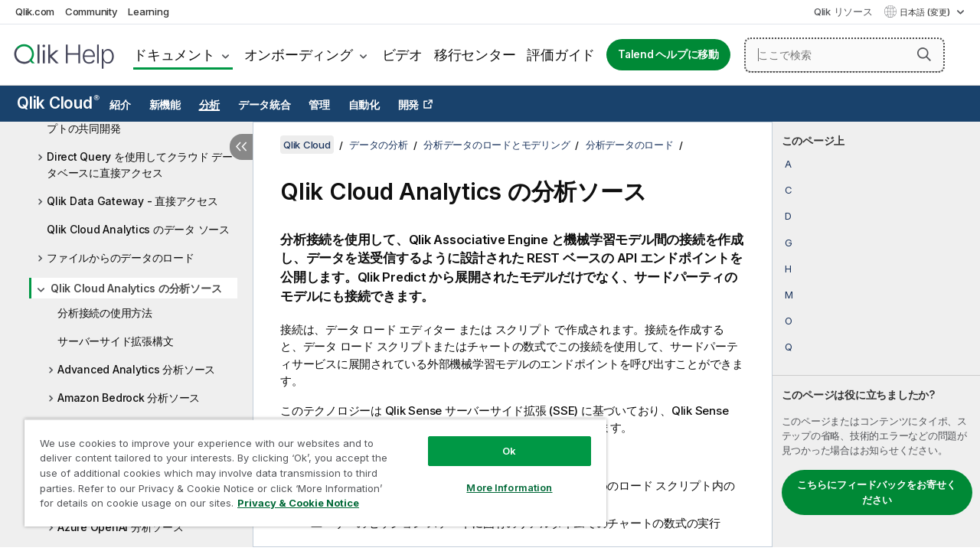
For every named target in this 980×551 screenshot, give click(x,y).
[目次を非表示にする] (241, 147)
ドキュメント (174, 55)
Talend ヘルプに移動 (668, 54)
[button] (924, 54)
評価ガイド (561, 55)
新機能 (165, 105)
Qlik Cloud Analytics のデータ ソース (138, 229)
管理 (319, 105)
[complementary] (876, 334)
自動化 (364, 105)
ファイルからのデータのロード (121, 258)
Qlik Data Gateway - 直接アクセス (132, 201)
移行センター (475, 55)
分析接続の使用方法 (105, 313)
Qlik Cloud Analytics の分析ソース (136, 288)
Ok (498, 439)
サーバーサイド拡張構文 (115, 341)
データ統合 (265, 105)
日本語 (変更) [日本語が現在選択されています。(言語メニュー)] (926, 12)
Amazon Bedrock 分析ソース (129, 398)
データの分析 (379, 145)
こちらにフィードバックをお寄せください (877, 492)
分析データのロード (630, 145)
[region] (309, 467)
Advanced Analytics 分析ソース (136, 369)
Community (91, 11)
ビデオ (402, 55)
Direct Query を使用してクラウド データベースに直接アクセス (140, 165)
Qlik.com (35, 11)
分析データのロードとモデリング (497, 145)
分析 (210, 105)
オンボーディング (299, 55)
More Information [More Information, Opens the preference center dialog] (498, 476)
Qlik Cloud (58, 103)
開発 (409, 105)
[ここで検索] (844, 55)
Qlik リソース (843, 11)
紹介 (120, 105)
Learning (148, 11)
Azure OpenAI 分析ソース (121, 527)
